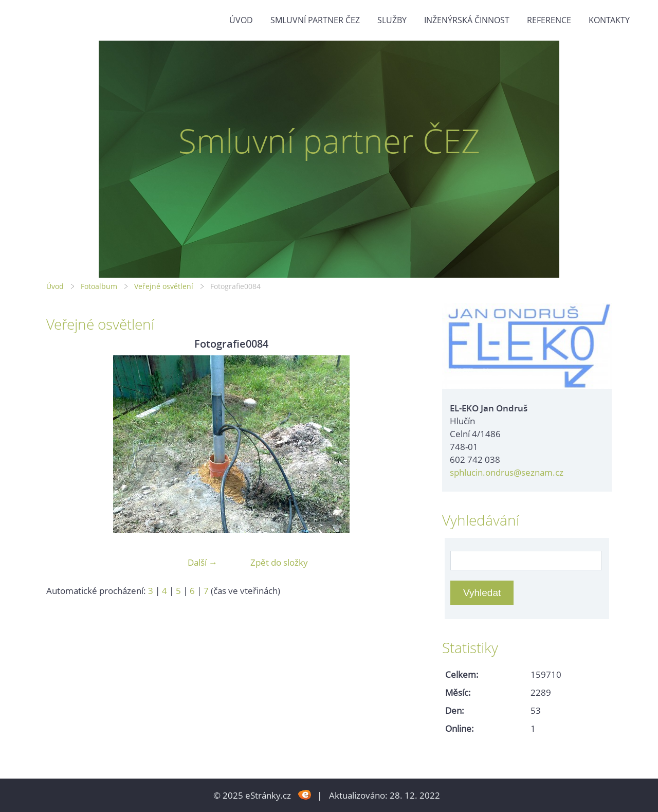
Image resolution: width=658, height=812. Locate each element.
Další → (203, 562)
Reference (549, 20)
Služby (392, 20)
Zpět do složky (279, 562)
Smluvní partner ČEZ (315, 20)
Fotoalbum (99, 286)
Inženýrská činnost (467, 20)
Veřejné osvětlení (164, 286)
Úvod (241, 20)
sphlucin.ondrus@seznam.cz (507, 472)
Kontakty (609, 20)
